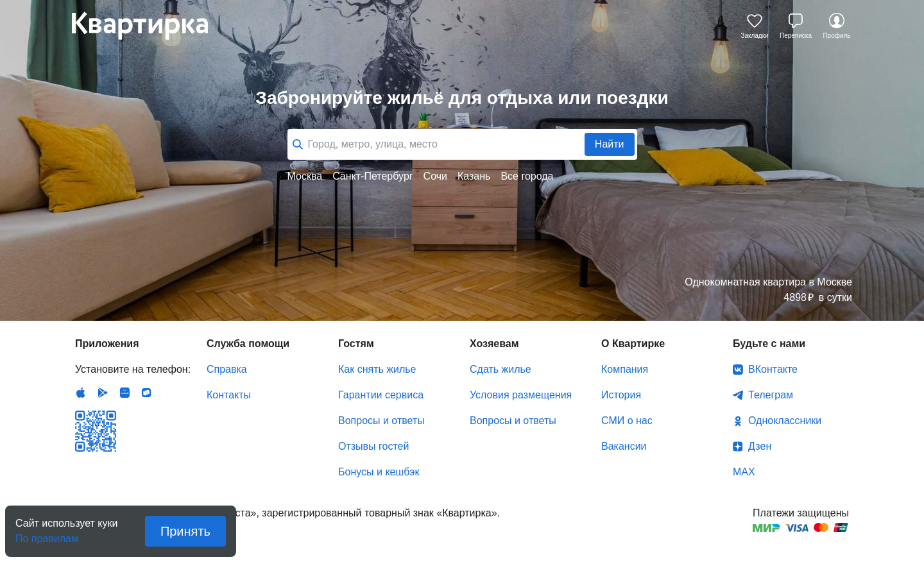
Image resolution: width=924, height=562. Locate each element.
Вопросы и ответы (381, 421)
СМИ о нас (627, 421)
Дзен (760, 446)
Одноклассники (785, 421)
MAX (744, 472)
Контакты (229, 395)
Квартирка (149, 26)
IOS (81, 393)
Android (103, 393)
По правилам (47, 535)
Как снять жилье (377, 369)
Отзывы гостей (373, 446)
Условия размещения (521, 395)
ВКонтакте (773, 369)
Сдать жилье (501, 369)
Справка (227, 369)
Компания (625, 369)
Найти (610, 144)
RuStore (146, 393)
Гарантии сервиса (381, 395)
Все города (527, 176)
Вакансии (624, 446)
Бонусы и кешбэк (379, 472)
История (621, 395)
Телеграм (771, 395)
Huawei (124, 393)
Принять (185, 531)
